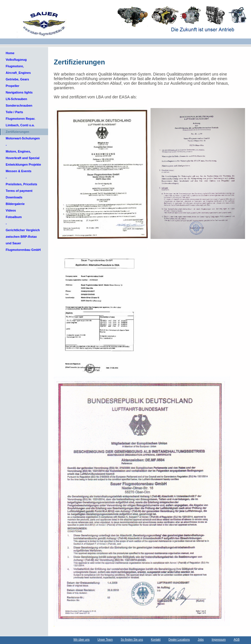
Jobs (201, 640)
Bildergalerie (15, 204)
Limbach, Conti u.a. (20, 125)
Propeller (13, 86)
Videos (11, 210)
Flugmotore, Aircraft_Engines (18, 69)
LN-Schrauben (16, 99)
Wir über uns (82, 640)
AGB (237, 640)
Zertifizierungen (18, 132)
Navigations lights (19, 92)
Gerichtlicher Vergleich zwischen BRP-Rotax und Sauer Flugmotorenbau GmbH (23, 240)
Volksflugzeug (16, 60)
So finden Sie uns (132, 640)
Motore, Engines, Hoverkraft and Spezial (23, 155)
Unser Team (105, 640)
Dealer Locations (179, 640)
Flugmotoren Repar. (20, 119)
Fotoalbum (14, 217)
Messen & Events (18, 171)
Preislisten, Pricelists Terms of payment (21, 187)
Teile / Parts (14, 112)
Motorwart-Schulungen (23, 138)
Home (10, 53)
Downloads (14, 197)
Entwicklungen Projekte (23, 164)
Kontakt (156, 640)
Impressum (219, 640)
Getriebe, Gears (17, 79)
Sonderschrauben (19, 105)
